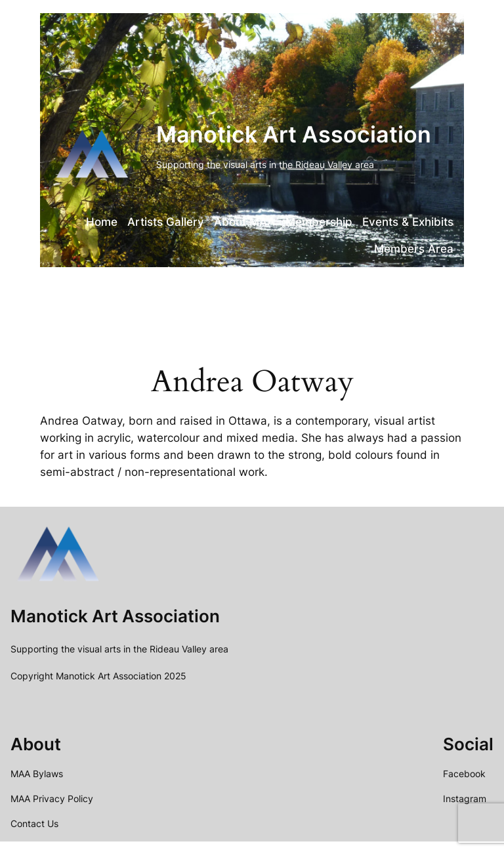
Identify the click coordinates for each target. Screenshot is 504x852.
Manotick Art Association (294, 134)
